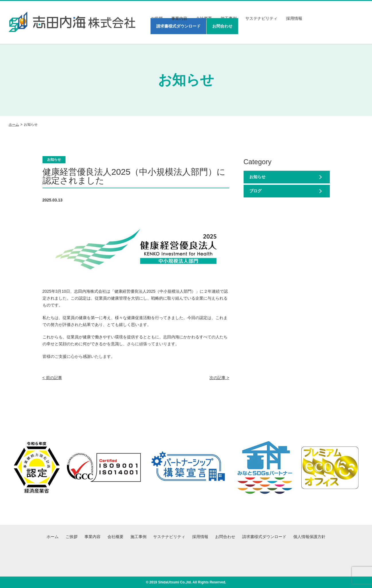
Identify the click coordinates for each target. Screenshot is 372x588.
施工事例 (138, 537)
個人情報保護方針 (309, 537)
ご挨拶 (72, 537)
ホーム (14, 125)
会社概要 (115, 537)
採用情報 (294, 18)
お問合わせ (222, 26)
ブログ (255, 191)
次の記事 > (219, 378)
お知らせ (257, 177)
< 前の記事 (52, 378)
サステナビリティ (261, 18)
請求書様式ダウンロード (178, 26)
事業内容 (179, 18)
